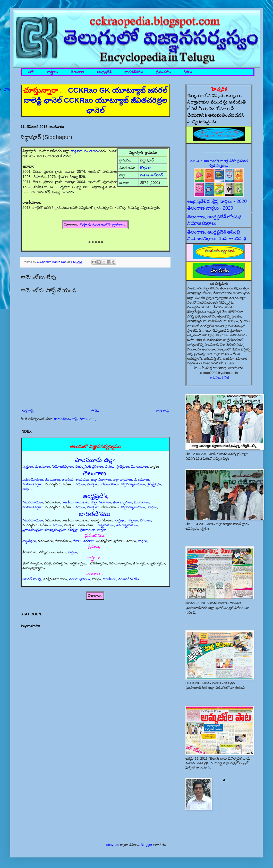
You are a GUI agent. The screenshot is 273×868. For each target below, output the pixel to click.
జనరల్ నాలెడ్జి (32, 579)
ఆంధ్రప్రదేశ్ (104, 72)
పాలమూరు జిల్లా (95, 460)
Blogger (146, 845)
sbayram (113, 845)
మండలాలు (42, 466)
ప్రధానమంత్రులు (33, 530)
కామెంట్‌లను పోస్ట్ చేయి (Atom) (75, 419)
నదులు (110, 466)
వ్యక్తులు (28, 466)
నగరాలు (146, 520)
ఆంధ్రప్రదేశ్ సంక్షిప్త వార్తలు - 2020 (217, 201)
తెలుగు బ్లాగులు (80, 579)
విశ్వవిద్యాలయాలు (133, 484)
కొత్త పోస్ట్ (28, 411)
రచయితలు (52, 480)
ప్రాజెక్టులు (123, 466)
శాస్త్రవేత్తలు (29, 541)
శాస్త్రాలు (52, 72)
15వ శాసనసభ (233, 238)
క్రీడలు (188, 72)
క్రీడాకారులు (88, 530)
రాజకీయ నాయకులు (76, 480)
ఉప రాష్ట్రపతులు (127, 525)
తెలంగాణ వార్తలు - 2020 (210, 208)
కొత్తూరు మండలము (86, 151)
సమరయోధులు (33, 480)
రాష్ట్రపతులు (106, 525)
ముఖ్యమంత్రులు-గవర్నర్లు (62, 530)
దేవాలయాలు (139, 466)
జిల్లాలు (133, 520)
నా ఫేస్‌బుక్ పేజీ (219, 377)
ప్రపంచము (163, 72)
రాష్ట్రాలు (121, 520)
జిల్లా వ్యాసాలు (122, 480)
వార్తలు (27, 489)
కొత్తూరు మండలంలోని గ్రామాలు (102, 225)
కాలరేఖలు (109, 579)
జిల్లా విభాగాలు (101, 480)
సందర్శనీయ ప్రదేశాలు (89, 466)
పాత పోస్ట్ (162, 411)
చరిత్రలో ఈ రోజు (129, 579)
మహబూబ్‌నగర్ (151, 175)
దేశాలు (77, 541)
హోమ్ (95, 411)
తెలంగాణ (77, 72)
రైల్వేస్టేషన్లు (154, 484)
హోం (31, 72)
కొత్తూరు (146, 168)
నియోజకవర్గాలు (62, 466)
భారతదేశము (134, 72)
